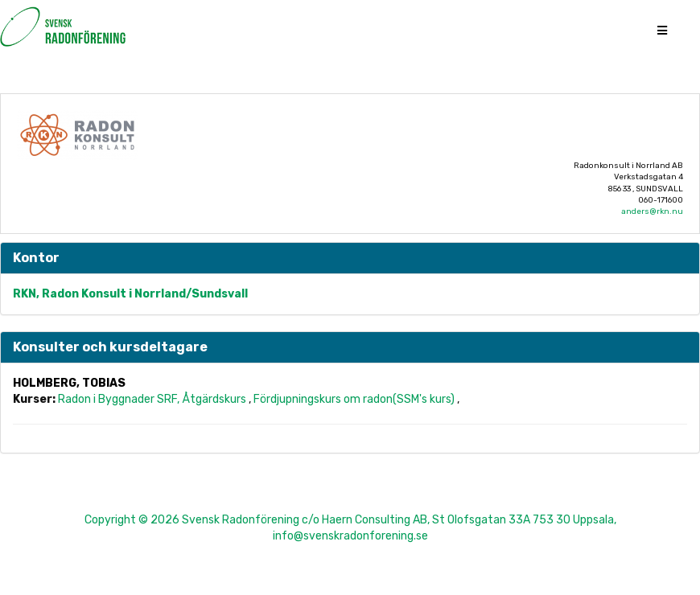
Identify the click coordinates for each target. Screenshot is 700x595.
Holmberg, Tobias (69, 383)
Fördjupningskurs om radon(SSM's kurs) (355, 399)
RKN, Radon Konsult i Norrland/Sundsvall (130, 294)
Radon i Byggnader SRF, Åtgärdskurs (153, 399)
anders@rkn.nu (652, 211)
